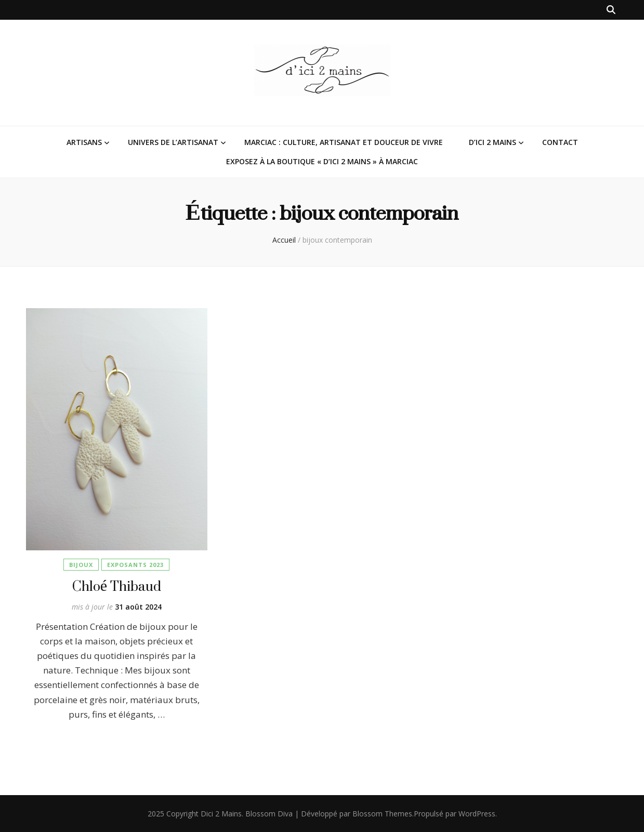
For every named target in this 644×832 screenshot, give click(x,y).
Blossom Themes (382, 814)
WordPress (477, 814)
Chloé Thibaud (117, 586)
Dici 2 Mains (221, 814)
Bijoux (81, 565)
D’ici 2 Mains (492, 142)
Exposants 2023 (135, 565)
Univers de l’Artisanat (173, 142)
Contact (560, 142)
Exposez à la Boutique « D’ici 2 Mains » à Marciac (322, 161)
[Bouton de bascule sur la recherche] (611, 10)
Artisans (84, 142)
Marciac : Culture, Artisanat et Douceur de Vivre (344, 142)
